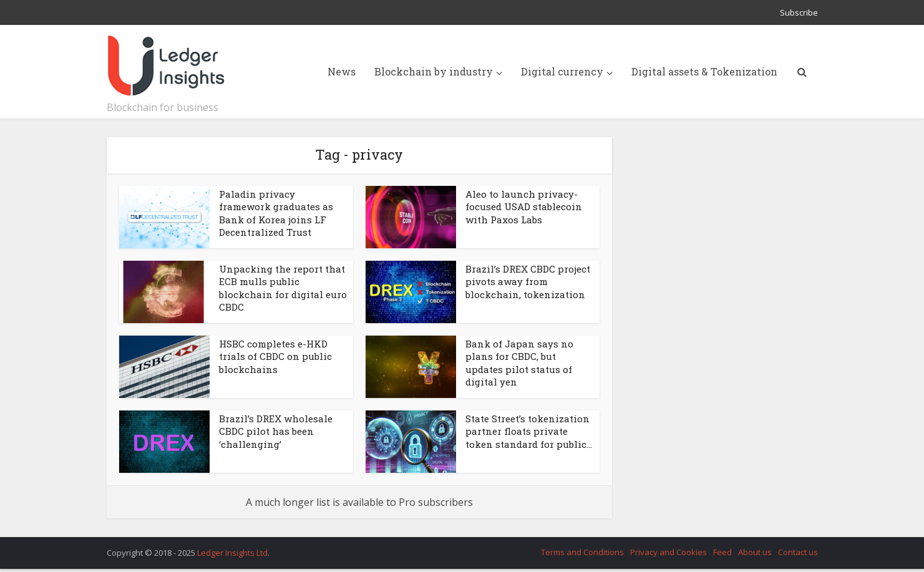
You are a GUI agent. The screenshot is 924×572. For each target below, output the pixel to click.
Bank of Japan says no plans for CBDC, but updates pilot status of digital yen (519, 363)
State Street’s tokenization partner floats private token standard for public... (529, 431)
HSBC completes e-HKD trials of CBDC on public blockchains (275, 356)
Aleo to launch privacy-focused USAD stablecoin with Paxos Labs (524, 207)
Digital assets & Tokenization (704, 71)
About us (755, 552)
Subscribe (799, 12)
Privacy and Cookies (669, 552)
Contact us (798, 552)
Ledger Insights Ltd (232, 553)
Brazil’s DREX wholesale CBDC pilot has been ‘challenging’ (276, 431)
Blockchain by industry (434, 71)
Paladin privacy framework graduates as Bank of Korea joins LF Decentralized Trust (276, 213)
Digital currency (562, 71)
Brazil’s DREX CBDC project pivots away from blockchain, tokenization (528, 282)
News (342, 71)
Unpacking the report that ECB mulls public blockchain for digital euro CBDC (283, 288)
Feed (722, 552)
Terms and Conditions (582, 552)
